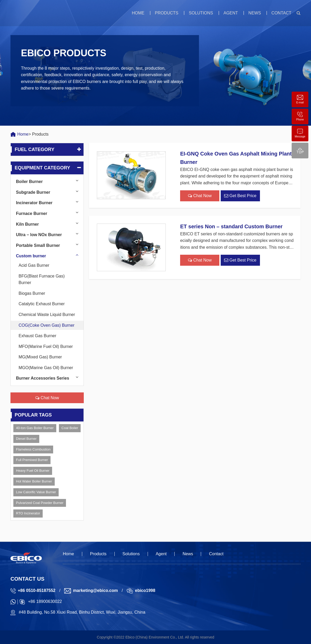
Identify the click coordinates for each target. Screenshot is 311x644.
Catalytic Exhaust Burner (42, 304)
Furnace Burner (32, 213)
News (255, 13)
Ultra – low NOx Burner (39, 235)
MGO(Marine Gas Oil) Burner (46, 368)
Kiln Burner (27, 224)
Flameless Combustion (33, 449)
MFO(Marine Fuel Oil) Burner (46, 346)
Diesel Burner (26, 439)
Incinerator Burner (34, 203)
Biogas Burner (32, 293)
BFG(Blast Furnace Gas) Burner (42, 279)
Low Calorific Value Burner (36, 492)
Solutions (201, 13)
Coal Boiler (70, 428)
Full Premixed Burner (32, 460)
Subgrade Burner (33, 192)
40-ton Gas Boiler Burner (35, 428)
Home (138, 13)
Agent (231, 13)
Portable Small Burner (38, 245)
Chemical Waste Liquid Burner (47, 315)
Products (166, 13)
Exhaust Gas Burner (37, 336)
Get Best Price (240, 196)
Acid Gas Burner (34, 265)
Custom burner (31, 256)
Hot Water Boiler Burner (34, 481)
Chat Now (47, 398)
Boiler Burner (29, 182)
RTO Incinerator (28, 513)
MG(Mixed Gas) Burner (40, 357)
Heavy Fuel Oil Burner (33, 471)
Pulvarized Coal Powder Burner (40, 503)
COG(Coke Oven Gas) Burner (46, 325)
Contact (281, 13)
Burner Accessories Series (43, 378)
